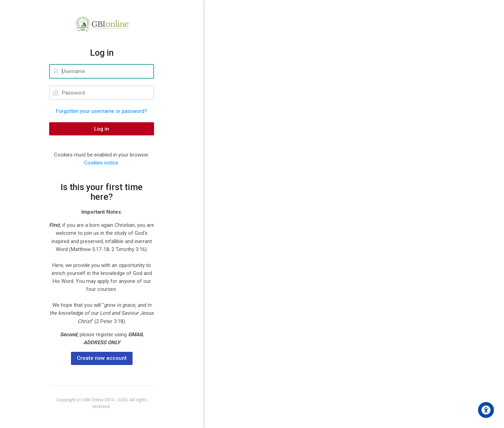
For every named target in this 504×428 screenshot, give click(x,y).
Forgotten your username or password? (102, 111)
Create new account (102, 358)
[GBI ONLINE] (102, 24)
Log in (102, 129)
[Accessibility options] (486, 410)
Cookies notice (101, 163)
